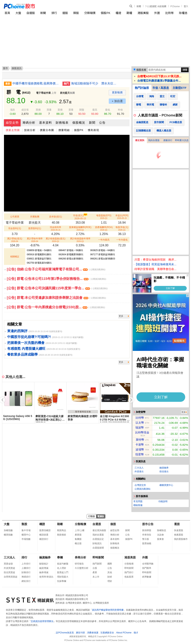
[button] (131, 400)
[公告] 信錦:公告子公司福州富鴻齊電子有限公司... (56, 269)
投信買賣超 (9, 572)
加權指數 (8, 530)
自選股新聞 (98, 548)
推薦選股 (179, 535)
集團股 (78, 539)
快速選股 (179, 530)
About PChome (124, 633)
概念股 (78, 543)
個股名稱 (141, 70)
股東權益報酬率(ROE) (80, 228)
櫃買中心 (26, 535)
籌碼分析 (29, 123)
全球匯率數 (148, 564)
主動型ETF (179, 88)
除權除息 (162, 530)
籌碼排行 (26, 577)
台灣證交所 (140, 485)
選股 (65, 13)
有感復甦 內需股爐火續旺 (26, 349)
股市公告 (148, 524)
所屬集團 (35, 217)
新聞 (139, 6)
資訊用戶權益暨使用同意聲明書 (108, 610)
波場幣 (140, 449)
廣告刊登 (80, 633)
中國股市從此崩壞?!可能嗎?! (29, 337)
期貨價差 (62, 535)
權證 (118, 13)
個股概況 (79, 123)
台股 (95, 568)
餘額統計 (44, 564)
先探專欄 (62, 581)
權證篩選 (44, 535)
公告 (102, 123)
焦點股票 (129, 577)
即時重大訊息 (182, 140)
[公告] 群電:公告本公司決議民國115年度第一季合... (57, 288)
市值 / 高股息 (161, 88)
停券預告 (147, 535)
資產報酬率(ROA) (104, 228)
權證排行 (44, 539)
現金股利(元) (15, 228)
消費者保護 (93, 633)
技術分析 (30, 130)
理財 (110, 581)
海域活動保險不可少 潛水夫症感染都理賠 (95, 83)
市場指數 (26, 539)
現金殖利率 (56, 228)
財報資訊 (97, 543)
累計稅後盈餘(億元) (56, 240)
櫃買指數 (8, 535)
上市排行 (26, 564)
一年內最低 (122, 240)
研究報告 (79, 564)
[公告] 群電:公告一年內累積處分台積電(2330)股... (56, 307)
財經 (110, 577)
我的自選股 (154, 140)
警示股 (146, 539)
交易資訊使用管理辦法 (42, 621)
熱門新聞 (97, 564)
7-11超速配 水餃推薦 (156, 6)
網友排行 (26, 581)
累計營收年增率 (35, 240)
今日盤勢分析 (82, 568)
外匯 (157, 13)
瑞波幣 (140, 427)
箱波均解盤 (63, 564)
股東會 (160, 539)
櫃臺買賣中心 (166, 485)
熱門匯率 (147, 568)
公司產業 (15, 217)
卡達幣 (140, 445)
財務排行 (26, 572)
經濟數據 (147, 577)
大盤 (18, 13)
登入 (186, 6)
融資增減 (44, 568)
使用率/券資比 (46, 577)
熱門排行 (129, 572)
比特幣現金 (142, 432)
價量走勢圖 (13, 130)
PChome (175, 6)
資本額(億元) (56, 217)
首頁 (7, 13)
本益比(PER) (122, 217)
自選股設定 (98, 539)
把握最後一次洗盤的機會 (26, 343)
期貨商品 (62, 530)
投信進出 (164, 471)
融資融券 (164, 468)
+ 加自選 (117, 101)
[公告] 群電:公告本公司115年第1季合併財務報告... (56, 279)
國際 (110, 564)
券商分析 (80, 557)
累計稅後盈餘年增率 (80, 240)
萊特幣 (140, 440)
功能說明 (163, 501)
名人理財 (62, 568)
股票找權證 (45, 530)
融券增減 (44, 572)
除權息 (183, 13)
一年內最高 (104, 240)
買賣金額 (8, 564)
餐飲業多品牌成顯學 (22, 354)
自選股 (31, 13)
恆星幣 (140, 454)
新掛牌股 (147, 530)
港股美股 (143, 13)
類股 (76, 13)
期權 (129, 13)
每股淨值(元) (122, 228)
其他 (110, 572)
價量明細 (64, 130)
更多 (121, 316)
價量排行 (168, 140)
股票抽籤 (147, 543)
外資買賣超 (9, 568)
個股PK (106, 13)
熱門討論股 (142, 88)
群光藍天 (65, 93)
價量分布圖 (47, 130)
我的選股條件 (181, 539)
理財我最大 (63, 577)
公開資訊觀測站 (143, 489)
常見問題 (138, 501)
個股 (113, 524)
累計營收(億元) (15, 240)
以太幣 (140, 423)
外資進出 (139, 471)
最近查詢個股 (99, 530)
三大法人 (139, 468)
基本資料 (45, 123)
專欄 (60, 557)
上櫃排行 (26, 568)
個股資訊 (17, 68)
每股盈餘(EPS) (104, 217)
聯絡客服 (138, 505)
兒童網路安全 (107, 633)
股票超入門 (63, 572)
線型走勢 (12, 123)
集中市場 (26, 530)
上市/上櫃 (80, 530)
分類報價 (90, 13)
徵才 (136, 633)
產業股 (78, 535)
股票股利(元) (35, 228)
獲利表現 (93, 130)
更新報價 (117, 92)
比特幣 (169, 13)
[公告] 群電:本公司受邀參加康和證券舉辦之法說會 (56, 298)
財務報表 (62, 123)
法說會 (160, 535)
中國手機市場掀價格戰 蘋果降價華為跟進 (36, 83)
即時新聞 (98, 557)
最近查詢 (140, 140)
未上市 (96, 577)
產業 (95, 572)
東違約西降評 (17, 331)
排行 (54, 13)
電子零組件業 (43, 93)
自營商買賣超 (11, 577)
